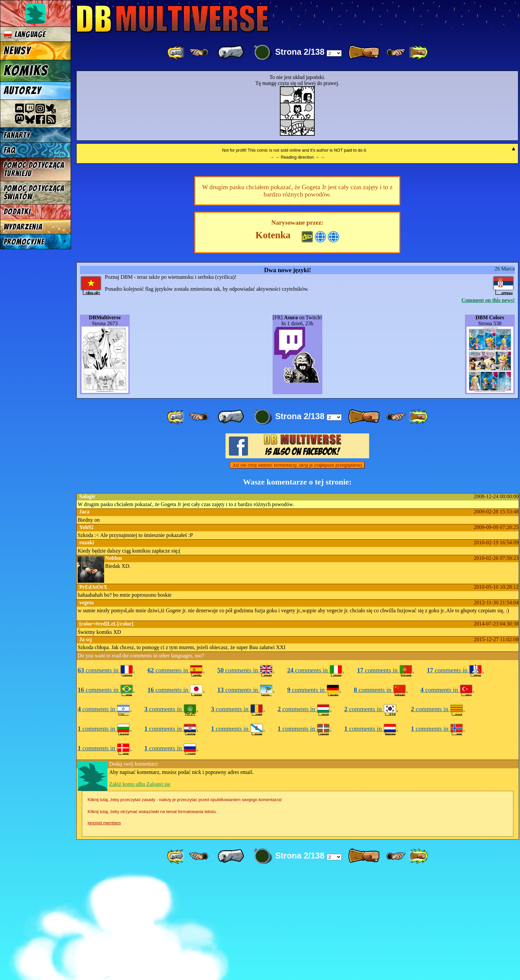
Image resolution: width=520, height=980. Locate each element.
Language (25, 34)
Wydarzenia (23, 227)
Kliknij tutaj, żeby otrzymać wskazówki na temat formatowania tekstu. (152, 917)
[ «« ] (176, 52)
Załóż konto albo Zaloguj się (140, 890)
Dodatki (17, 212)
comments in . (106, 776)
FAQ (10, 150)
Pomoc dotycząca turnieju (34, 169)
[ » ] (364, 52)
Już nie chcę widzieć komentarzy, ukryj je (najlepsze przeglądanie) (297, 571)
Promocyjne (24, 242)
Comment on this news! (488, 406)
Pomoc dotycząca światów (34, 192)
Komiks (26, 71)
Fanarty (17, 135)
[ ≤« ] (199, 52)
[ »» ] (418, 52)
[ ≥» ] (396, 52)
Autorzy (23, 91)
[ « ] (231, 52)
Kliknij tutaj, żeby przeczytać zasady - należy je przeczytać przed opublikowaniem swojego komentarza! (185, 905)
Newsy (17, 51)
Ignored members (104, 928)
